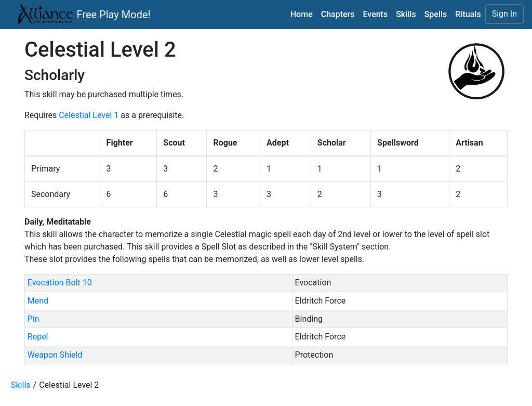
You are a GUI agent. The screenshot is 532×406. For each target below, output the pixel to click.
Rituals (468, 14)
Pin (34, 319)
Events (375, 14)
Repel (38, 337)
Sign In (504, 14)
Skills (406, 14)
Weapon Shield (55, 355)
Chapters (338, 14)
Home (302, 14)
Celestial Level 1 (89, 115)
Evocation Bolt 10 (60, 283)
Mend (38, 301)
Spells (436, 14)
